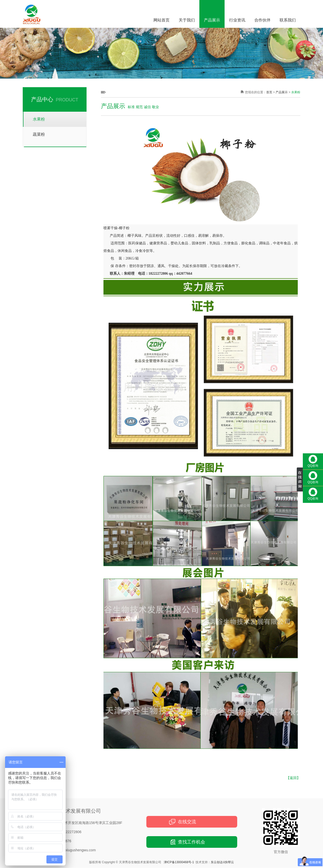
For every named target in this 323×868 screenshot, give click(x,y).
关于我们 (187, 20)
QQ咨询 (313, 461)
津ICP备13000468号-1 (179, 862)
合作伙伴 (262, 20)
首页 (269, 92)
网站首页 (161, 20)
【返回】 (293, 778)
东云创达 (217, 862)
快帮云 (229, 862)
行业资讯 (237, 20)
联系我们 (288, 20)
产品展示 (212, 20)
